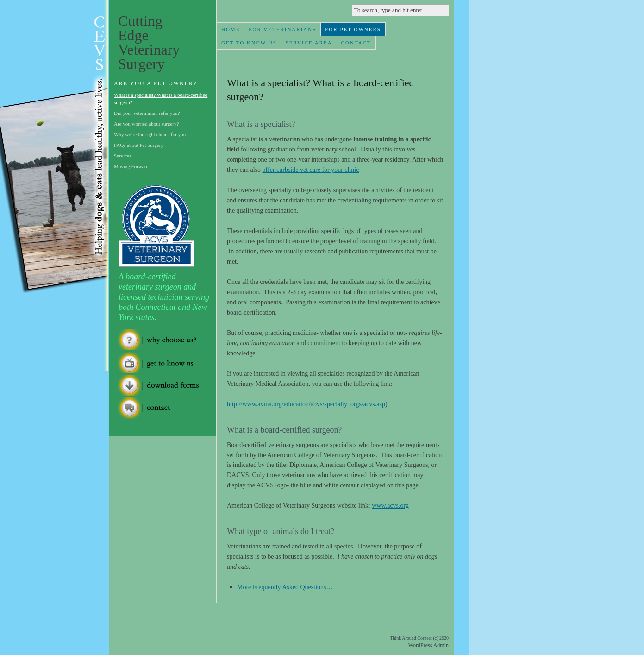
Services (122, 156)
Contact (356, 43)
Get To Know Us (249, 43)
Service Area (309, 43)
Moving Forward (131, 166)
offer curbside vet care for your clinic (311, 170)
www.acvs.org (390, 506)
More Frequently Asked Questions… (285, 587)
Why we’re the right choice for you (150, 134)
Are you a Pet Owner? (155, 83)
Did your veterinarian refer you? (147, 113)
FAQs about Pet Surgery (139, 145)
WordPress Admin (428, 645)
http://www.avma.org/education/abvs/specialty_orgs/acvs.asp (306, 404)
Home (231, 29)
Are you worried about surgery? (146, 124)
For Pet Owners (353, 29)
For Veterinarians (282, 29)
